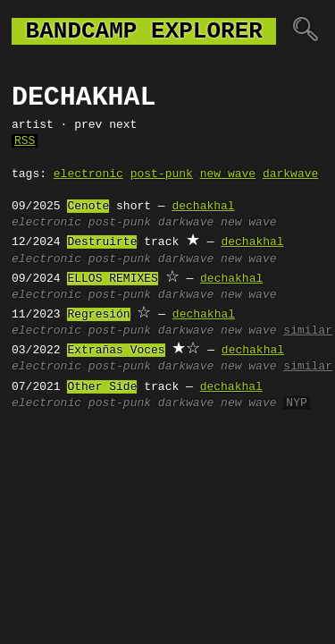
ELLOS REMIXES (112, 279)
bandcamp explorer (144, 31)
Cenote (88, 207)
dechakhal (203, 207)
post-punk (162, 174)
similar (308, 331)
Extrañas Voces (116, 351)
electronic (88, 174)
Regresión (98, 315)
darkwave (290, 174)
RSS (25, 141)
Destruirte (102, 242)
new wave (228, 174)
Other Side (102, 387)
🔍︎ (305, 31)
